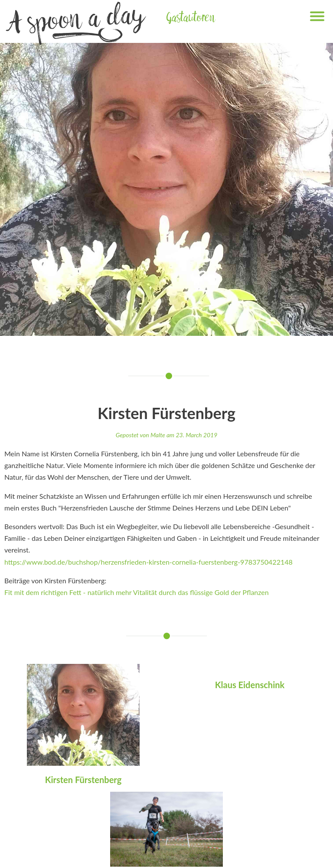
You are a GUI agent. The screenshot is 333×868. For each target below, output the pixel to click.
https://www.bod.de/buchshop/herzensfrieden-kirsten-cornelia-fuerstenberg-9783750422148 (149, 562)
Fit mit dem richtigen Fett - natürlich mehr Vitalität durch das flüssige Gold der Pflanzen (137, 592)
